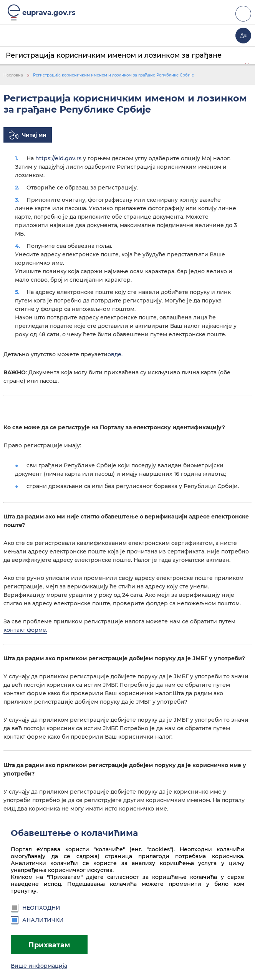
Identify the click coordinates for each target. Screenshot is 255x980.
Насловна (13, 75)
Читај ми (34, 135)
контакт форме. (25, 630)
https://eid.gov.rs (58, 158)
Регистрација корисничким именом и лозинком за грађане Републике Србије (113, 75)
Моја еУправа (243, 36)
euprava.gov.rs (49, 12)
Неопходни (36, 908)
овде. (115, 354)
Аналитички (37, 920)
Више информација (39, 966)
